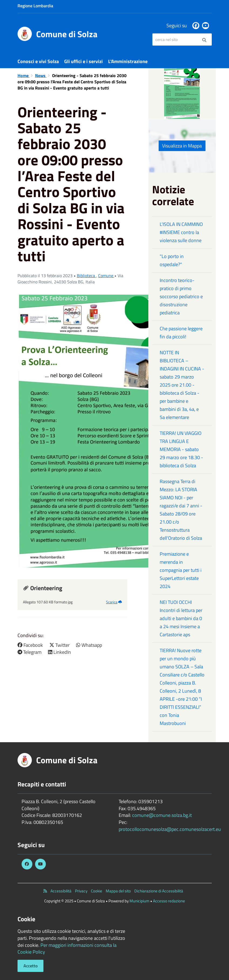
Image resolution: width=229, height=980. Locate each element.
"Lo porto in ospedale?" (172, 260)
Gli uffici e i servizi (83, 61)
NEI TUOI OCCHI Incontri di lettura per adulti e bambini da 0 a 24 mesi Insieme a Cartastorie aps (181, 618)
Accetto (30, 966)
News (41, 75)
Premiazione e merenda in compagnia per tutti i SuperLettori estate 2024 (181, 570)
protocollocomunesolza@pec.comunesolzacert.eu (170, 829)
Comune (106, 276)
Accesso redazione (169, 901)
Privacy (81, 891)
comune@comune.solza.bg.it (162, 815)
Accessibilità (61, 891)
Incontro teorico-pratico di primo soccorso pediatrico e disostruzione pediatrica (181, 296)
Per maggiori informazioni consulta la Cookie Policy (67, 949)
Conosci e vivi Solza (38, 61)
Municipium (139, 901)
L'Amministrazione (128, 61)
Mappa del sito (118, 891)
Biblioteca (86, 276)
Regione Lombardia (35, 6)
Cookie (97, 891)
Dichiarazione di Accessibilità (159, 891)
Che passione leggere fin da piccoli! (181, 333)
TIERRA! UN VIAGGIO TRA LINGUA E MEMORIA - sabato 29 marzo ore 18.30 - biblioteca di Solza (181, 449)
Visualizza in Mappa (182, 146)
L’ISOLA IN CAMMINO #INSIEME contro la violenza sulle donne (181, 232)
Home (24, 75)
